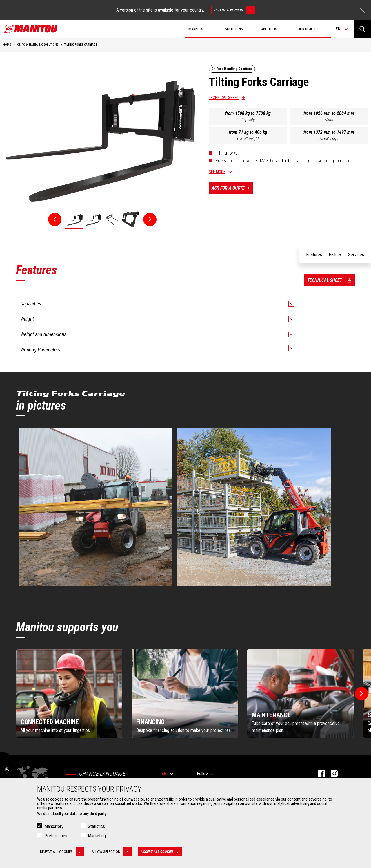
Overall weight (248, 139)
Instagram (331, 773)
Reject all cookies (62, 852)
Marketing (97, 836)
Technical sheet (224, 98)
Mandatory (54, 826)
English (278, 385)
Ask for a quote (232, 188)
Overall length (329, 139)
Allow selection (112, 852)
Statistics (96, 826)
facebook (318, 773)
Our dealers (308, 29)
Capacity (248, 120)
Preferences (56, 836)
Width (329, 120)
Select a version (235, 10)
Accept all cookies (161, 852)
